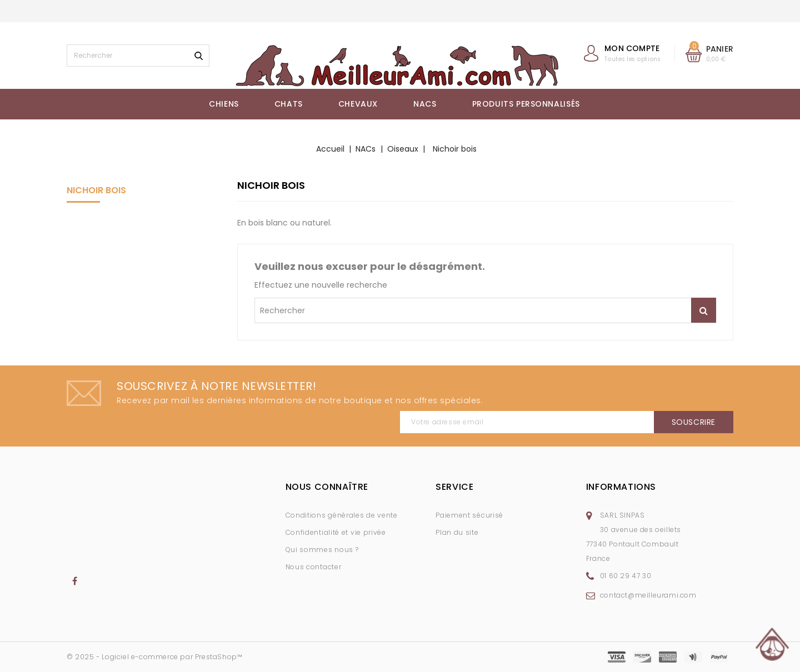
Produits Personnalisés (526, 104)
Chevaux (358, 104)
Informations (621, 487)
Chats (289, 104)
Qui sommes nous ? (322, 550)
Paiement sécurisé (469, 515)
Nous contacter (314, 567)
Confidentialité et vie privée (336, 532)
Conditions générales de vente (342, 515)
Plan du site (457, 532)
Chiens (224, 104)
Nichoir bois (96, 190)
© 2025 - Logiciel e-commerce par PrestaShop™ (154, 657)
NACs (425, 104)
